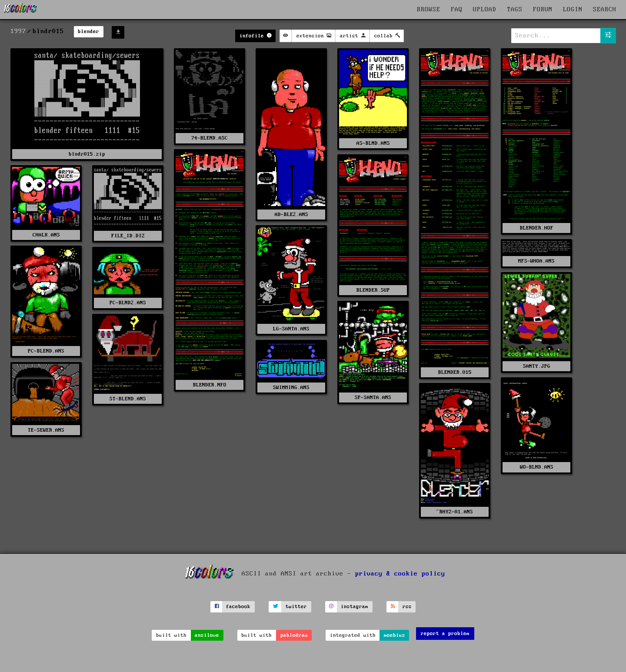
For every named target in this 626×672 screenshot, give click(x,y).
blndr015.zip (87, 154)
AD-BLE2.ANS (291, 215)
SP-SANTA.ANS (373, 398)
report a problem (445, 634)
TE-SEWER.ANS (46, 430)
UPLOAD (485, 10)
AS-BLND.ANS (373, 143)
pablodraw (294, 635)
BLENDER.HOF (537, 228)
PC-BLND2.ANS (128, 303)
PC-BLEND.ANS (46, 351)
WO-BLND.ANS (537, 467)
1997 (18, 31)
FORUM (543, 10)
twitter (296, 607)
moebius (395, 635)
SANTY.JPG (537, 366)
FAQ (457, 10)
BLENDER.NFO (210, 385)
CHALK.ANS (46, 235)
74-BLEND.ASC (210, 138)
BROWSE (429, 10)
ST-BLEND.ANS (128, 399)
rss (407, 607)
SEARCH (605, 10)
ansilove (207, 635)
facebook (238, 607)
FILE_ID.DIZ (128, 236)
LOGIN (573, 10)
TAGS (515, 10)
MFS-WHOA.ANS (536, 261)
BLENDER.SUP (373, 290)
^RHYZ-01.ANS (455, 512)
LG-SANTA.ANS (291, 329)
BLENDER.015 (455, 372)
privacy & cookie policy (400, 574)
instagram (355, 607)
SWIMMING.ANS (291, 388)
